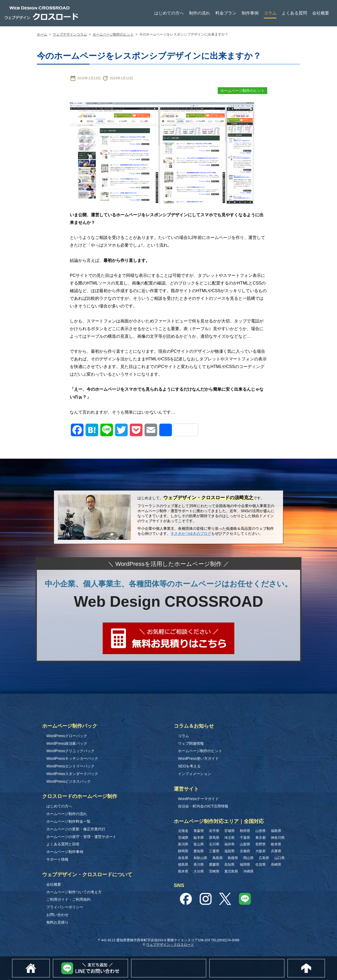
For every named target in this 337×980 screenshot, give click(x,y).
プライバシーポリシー (65, 907)
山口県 (279, 858)
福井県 (229, 844)
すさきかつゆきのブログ (191, 533)
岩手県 (214, 831)
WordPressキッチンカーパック (72, 758)
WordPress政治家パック (67, 743)
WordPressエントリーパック (70, 766)
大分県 (199, 871)
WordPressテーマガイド (198, 799)
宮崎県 (214, 871)
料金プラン (226, 13)
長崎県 (276, 864)
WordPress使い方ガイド (198, 758)
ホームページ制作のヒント (113, 34)
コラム (270, 13)
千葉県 (245, 838)
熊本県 (183, 871)
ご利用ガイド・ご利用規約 (68, 899)
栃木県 (199, 838)
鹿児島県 (231, 871)
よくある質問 (294, 13)
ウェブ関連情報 (191, 743)
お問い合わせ (57, 915)
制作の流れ (200, 13)
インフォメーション (195, 774)
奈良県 (183, 858)
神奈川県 (278, 838)
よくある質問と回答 (63, 844)
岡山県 (248, 858)
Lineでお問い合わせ (128, 962)
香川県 (199, 864)
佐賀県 (261, 864)
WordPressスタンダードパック (72, 774)
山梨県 (245, 844)
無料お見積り (57, 922)
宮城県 (229, 831)
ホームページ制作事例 (65, 852)
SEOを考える (189, 766)
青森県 (199, 831)
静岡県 (183, 851)
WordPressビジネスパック (69, 781)
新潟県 (183, 844)
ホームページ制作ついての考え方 (74, 892)
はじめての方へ (169, 13)
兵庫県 (276, 851)
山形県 (261, 831)
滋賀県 (229, 851)
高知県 (229, 864)
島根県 (233, 858)
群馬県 (214, 838)
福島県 (276, 831)
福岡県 (245, 864)
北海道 (183, 831)
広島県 (264, 858)
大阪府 (261, 851)
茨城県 (183, 838)
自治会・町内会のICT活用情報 (203, 806)
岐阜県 (276, 844)
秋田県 (245, 831)
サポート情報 (57, 859)
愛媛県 (214, 864)
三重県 (214, 851)
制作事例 (250, 13)
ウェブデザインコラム (70, 34)
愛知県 (199, 851)
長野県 (261, 844)
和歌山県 (200, 858)
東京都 (261, 838)
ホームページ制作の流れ (67, 814)
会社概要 (321, 13)
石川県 (214, 844)
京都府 (245, 851)
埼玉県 (229, 838)
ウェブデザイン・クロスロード (170, 945)
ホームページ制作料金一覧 (68, 821)
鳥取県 (218, 858)
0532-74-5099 (284, 961)
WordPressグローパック (67, 736)
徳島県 (183, 864)
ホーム (42, 34)
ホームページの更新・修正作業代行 (76, 829)
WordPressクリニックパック (70, 751)
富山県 (199, 844)
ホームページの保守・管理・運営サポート (81, 837)
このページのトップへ (325, 962)
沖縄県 (248, 871)
